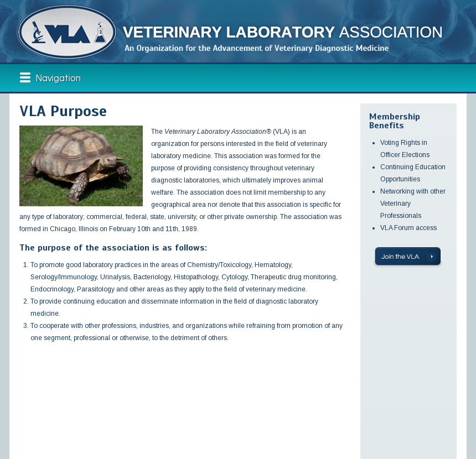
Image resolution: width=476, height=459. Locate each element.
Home (23, 401)
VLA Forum (146, 401)
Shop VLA (143, 410)
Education (79, 401)
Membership (33, 420)
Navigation (58, 79)
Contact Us (147, 420)
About (24, 410)
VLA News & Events (90, 410)
